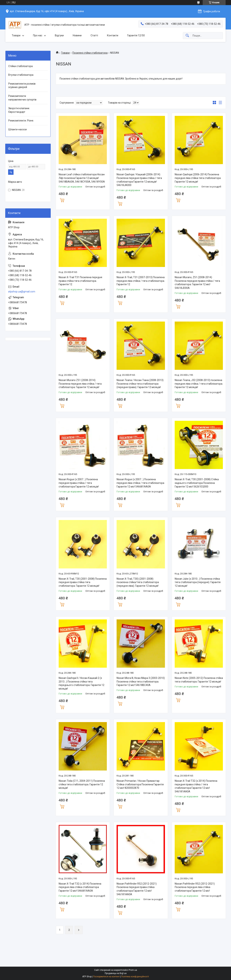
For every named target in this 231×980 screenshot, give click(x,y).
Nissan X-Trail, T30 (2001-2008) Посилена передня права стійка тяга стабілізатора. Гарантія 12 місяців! (83, 582)
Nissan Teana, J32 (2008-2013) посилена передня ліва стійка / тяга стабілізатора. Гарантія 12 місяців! (199, 384)
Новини (77, 35)
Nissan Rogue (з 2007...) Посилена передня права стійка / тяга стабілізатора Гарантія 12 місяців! (79, 483)
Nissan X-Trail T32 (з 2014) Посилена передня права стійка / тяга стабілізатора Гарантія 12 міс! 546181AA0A (196, 786)
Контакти (113, 35)
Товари (16, 35)
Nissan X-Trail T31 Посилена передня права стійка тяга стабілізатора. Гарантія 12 (80, 281)
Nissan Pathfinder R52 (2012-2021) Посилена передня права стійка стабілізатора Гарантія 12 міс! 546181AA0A (137, 889)
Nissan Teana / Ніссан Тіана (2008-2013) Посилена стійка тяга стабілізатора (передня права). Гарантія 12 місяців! (140, 384)
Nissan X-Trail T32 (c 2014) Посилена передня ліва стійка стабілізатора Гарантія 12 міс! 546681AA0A (80, 887)
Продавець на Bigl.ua (116, 973)
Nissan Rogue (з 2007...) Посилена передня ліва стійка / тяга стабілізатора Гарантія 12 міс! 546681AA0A (140, 483)
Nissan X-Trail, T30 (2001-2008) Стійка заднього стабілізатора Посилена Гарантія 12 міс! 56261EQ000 (197, 483)
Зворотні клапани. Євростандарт (19, 110)
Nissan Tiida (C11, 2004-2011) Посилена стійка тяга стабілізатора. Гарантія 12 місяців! (82, 784)
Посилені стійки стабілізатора (90, 53)
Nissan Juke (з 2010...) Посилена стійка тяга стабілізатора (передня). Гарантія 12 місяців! (198, 582)
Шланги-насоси (18, 129)
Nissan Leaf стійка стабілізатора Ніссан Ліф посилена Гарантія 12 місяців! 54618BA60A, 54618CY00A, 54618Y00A (82, 178)
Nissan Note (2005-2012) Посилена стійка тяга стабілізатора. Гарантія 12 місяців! (199, 680)
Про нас (38, 35)
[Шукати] (187, 36)
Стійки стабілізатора (20, 66)
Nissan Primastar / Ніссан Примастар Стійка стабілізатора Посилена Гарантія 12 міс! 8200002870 (140, 784)
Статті (94, 35)
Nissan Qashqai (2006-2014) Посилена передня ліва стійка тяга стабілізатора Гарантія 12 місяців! (198, 178)
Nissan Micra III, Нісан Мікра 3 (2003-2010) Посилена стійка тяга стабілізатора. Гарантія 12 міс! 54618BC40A (141, 681)
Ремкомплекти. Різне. (21, 121)
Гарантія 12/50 (136, 35)
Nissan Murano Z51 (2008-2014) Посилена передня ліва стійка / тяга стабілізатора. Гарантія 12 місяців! (80, 384)
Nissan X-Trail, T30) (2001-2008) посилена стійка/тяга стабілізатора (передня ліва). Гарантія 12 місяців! (138, 582)
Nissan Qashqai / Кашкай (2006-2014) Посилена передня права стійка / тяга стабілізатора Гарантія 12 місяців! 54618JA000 (139, 180)
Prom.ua (133, 970)
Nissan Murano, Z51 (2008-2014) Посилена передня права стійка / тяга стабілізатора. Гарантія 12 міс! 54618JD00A (197, 283)
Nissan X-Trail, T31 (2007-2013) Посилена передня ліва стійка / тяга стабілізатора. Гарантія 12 (141, 281)
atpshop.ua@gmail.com (22, 292)
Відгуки (59, 35)
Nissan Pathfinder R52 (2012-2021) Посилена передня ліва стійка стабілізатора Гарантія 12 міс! (195, 887)
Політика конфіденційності (135, 977)
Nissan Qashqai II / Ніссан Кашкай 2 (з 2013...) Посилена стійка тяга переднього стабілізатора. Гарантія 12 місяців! (81, 683)
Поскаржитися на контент (106, 977)
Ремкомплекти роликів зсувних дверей (22, 85)
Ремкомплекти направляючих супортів (22, 98)
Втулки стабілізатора (21, 75)
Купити (62, 200)
